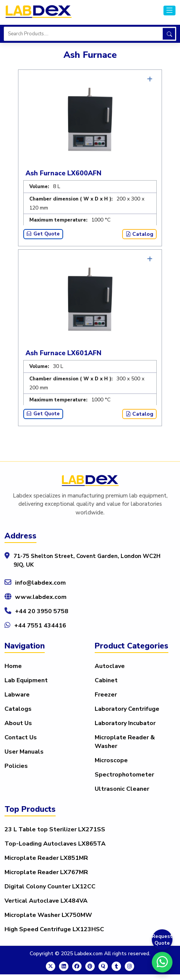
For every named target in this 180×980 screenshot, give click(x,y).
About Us (18, 723)
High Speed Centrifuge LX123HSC (54, 929)
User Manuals (24, 752)
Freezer (106, 695)
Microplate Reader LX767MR (46, 872)
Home (13, 666)
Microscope (111, 760)
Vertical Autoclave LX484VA (46, 901)
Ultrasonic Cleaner (122, 789)
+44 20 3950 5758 (42, 611)
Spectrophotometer (124, 775)
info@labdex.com (40, 583)
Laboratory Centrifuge (127, 709)
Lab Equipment (26, 680)
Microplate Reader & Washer (125, 742)
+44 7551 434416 (40, 626)
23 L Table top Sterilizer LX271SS (55, 829)
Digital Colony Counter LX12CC (50, 887)
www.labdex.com (41, 597)
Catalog (139, 234)
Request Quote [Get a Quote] (162, 940)
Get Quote (43, 234)
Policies (16, 766)
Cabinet (106, 680)
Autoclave (110, 666)
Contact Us (21, 737)
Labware (17, 695)
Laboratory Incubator (125, 723)
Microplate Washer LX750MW (48, 915)
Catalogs (18, 709)
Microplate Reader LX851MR (46, 858)
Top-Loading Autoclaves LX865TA (55, 844)
